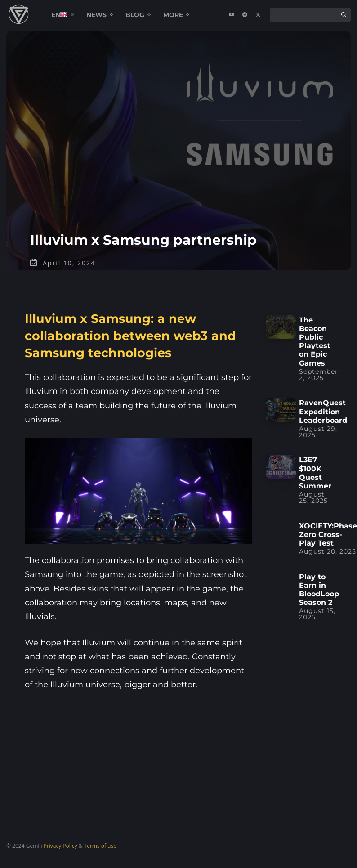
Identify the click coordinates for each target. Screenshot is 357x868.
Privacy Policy (60, 855)
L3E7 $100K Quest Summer (315, 482)
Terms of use (100, 855)
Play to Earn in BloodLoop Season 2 (319, 598)
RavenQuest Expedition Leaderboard (323, 420)
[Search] (344, 15)
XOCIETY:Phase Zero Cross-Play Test (328, 543)
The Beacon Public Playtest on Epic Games (315, 350)
